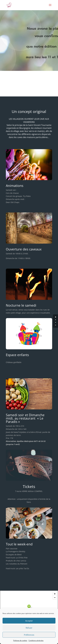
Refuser (29, 628)
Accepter (29, 621)
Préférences (29, 635)
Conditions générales (36, 640)
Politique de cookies (20, 640)
